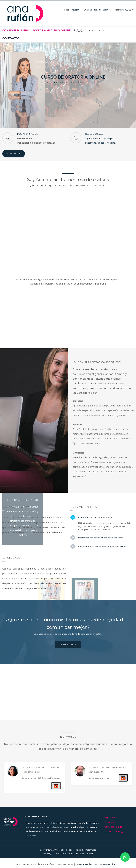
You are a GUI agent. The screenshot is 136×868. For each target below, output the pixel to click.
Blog (102, 31)
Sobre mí (91, 31)
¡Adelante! (68, 644)
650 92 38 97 (128, 10)
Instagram (74, 10)
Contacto (14, 154)
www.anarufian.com (111, 864)
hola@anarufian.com (99, 10)
